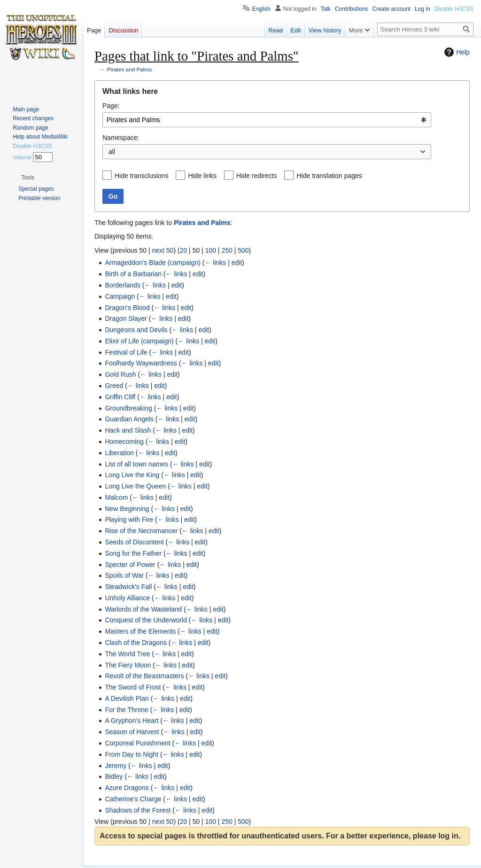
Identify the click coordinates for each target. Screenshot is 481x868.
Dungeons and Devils (136, 330)
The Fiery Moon (128, 665)
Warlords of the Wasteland (143, 609)
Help (456, 52)
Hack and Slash (128, 430)
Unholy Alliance (127, 598)
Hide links (202, 176)
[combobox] (267, 120)
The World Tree (127, 654)
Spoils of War (124, 575)
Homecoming (124, 442)
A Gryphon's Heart (132, 721)
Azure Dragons (127, 788)
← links (215, 263)
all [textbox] (112, 152)
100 (211, 250)
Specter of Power (130, 565)
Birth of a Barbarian (133, 274)
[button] (28, 178)
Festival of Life (126, 352)
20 (184, 250)
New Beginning (127, 509)
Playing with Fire (129, 519)
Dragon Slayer (126, 318)
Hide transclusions (141, 176)
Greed (114, 386)
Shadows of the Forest (138, 810)
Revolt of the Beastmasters (144, 676)
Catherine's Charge (133, 799)
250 (227, 250)
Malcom (116, 497)
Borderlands (123, 285)
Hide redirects (256, 176)
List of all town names (136, 464)
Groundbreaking (128, 408)
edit (237, 263)
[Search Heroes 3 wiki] (425, 29)
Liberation (119, 453)
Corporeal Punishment (137, 743)
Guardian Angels (129, 419)
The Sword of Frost (133, 687)
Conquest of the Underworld (146, 620)
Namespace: (121, 138)
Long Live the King (132, 475)
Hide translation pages (329, 176)
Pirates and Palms (129, 69)
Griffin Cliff (120, 397)
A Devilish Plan (127, 698)
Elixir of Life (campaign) (139, 341)
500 (243, 250)
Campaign (120, 296)
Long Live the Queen (135, 486)
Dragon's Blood (127, 308)
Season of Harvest (132, 732)
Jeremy (116, 766)
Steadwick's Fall (128, 587)
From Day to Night (132, 754)
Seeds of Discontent (134, 542)
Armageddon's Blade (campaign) (152, 263)
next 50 (163, 250)
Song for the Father (133, 553)
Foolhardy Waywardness (141, 363)
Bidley (114, 776)
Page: (111, 106)
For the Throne (126, 710)
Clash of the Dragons (136, 643)
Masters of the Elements (140, 631)
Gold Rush (120, 374)
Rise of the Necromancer (141, 531)
